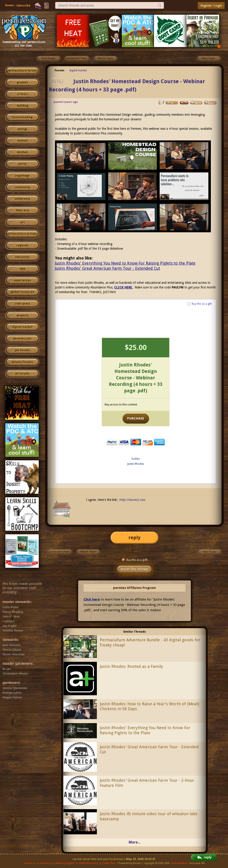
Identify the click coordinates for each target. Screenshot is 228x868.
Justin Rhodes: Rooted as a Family (131, 666)
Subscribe (23, 5)
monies (22, 141)
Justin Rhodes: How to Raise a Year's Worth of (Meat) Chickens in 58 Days (149, 706)
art (22, 222)
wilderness (22, 199)
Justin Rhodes (136, 464)
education (22, 257)
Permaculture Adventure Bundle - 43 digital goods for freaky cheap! (150, 642)
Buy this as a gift (202, 304)
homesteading (22, 117)
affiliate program (65, 863)
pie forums (22, 350)
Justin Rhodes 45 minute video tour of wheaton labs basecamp (149, 816)
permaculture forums (22, 71)
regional (22, 245)
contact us (30, 863)
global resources (22, 292)
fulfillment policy (88, 863)
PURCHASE (136, 418)
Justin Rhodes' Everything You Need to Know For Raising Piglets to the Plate (125, 263)
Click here (92, 599)
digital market (22, 327)
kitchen (22, 152)
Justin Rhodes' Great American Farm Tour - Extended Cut (108, 268)
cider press (22, 304)
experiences (22, 280)
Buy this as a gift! (135, 560)
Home (9, 5)
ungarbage (22, 176)
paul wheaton (179, 863)
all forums (22, 374)
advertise (46, 863)
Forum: (60, 70)
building (22, 106)
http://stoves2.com (132, 500)
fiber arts (22, 210)
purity (22, 164)
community (22, 187)
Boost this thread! (134, 569)
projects (22, 315)
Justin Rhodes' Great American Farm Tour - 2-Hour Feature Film (147, 783)
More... (134, 842)
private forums (22, 362)
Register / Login (211, 6)
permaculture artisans (22, 234)
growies (22, 82)
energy (22, 129)
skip (22, 269)
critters (22, 94)
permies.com (22, 339)
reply (134, 538)
